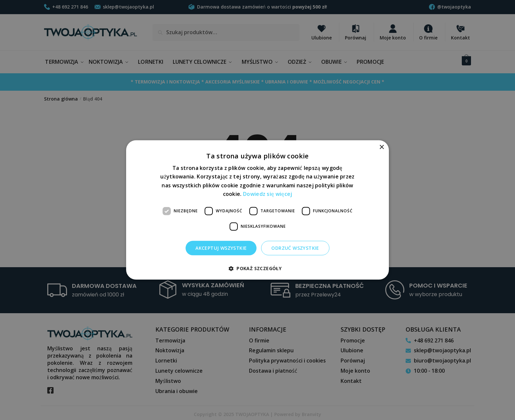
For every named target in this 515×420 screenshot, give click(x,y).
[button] (257, 268)
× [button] (381, 147)
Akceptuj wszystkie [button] (221, 248)
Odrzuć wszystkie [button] (295, 248)
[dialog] (257, 210)
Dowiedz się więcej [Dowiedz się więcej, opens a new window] (268, 194)
